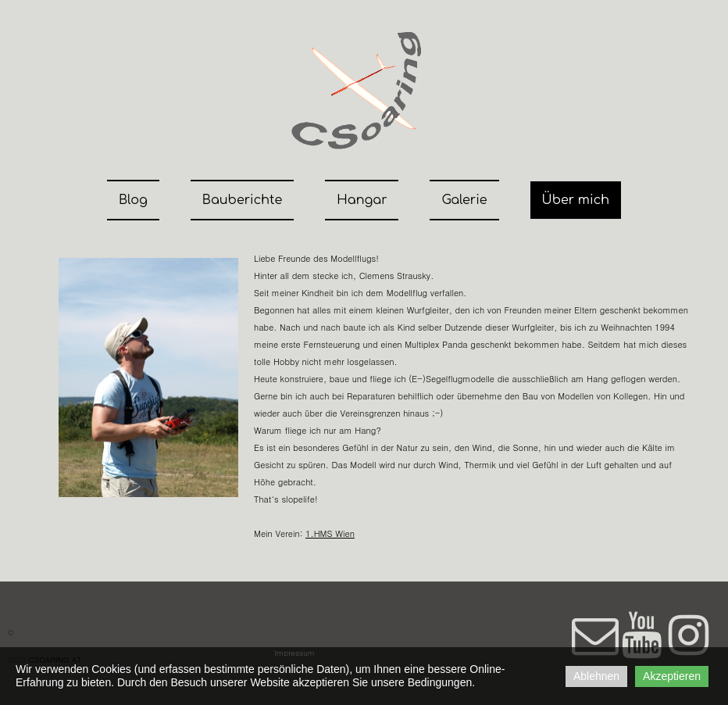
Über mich (576, 200)
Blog (133, 200)
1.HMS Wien (330, 533)
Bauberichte (242, 200)
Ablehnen (596, 676)
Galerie (464, 200)
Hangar (362, 200)
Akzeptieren (672, 676)
